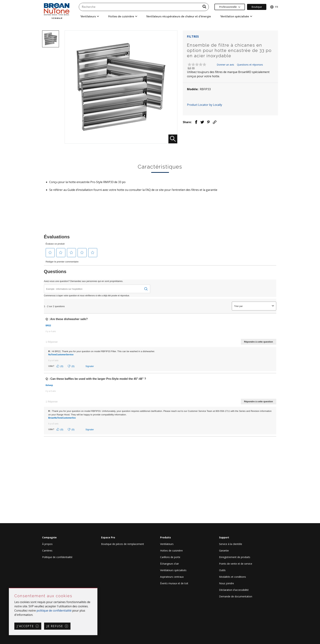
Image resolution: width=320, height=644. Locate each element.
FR (274, 7)
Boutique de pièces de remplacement (123, 544)
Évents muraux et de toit (174, 583)
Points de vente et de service (236, 564)
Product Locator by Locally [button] (205, 105)
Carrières (47, 551)
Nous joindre (226, 583)
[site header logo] (57, 11)
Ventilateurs (167, 544)
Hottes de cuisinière (171, 551)
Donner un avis (225, 65)
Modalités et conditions (233, 577)
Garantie (224, 551)
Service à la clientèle (231, 544)
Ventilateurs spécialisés (173, 570)
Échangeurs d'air (169, 564)
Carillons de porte (170, 557)
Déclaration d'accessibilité (234, 590)
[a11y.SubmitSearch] (204, 7)
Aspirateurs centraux (172, 577)
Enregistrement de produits (235, 557)
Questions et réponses (250, 65)
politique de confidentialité (54, 611)
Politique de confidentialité (57, 557)
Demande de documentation (236, 596)
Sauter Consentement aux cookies (9, 588)
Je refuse (55, 626)
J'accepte (25, 626)
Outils (222, 570)
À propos (47, 544)
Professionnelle (230, 7)
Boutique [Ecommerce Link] (257, 7)
